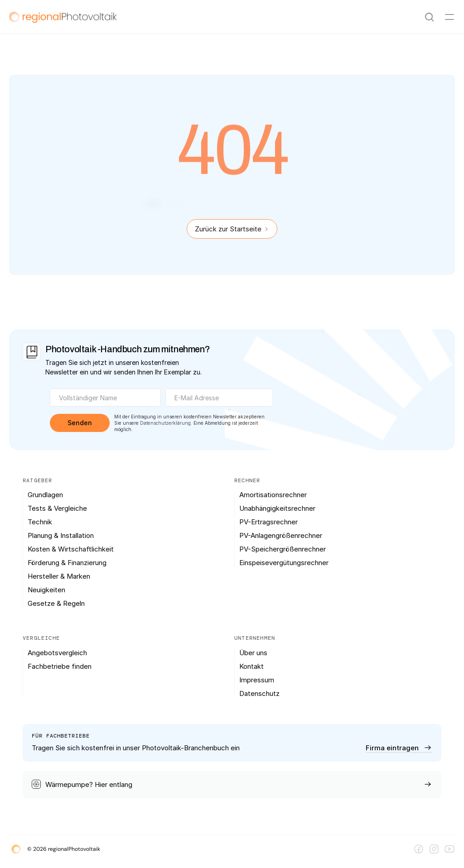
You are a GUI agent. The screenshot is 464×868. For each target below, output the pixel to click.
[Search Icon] (430, 17)
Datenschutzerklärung (165, 423)
